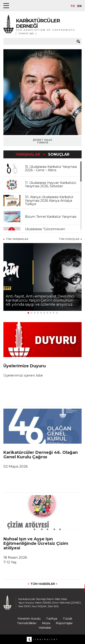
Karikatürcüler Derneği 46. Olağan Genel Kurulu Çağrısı (41, 455)
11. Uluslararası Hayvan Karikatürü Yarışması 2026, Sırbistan (51, 184)
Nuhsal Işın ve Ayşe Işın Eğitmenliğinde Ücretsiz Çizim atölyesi (36, 543)
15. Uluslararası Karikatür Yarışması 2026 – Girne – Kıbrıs (51, 168)
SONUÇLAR (59, 154)
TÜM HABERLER (43, 584)
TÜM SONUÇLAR (69, 239)
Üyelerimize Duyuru (25, 366)
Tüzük (68, 618)
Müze (46, 623)
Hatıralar (45, 628)
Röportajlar (64, 623)
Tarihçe (52, 618)
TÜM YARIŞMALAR (17, 239)
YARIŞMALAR (28, 154)
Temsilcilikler (27, 623)
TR (73, 6)
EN (79, 6)
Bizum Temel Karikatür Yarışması (51, 217)
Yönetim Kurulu (29, 618)
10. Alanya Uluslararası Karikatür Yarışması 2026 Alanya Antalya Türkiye (49, 200)
